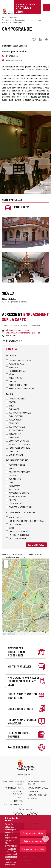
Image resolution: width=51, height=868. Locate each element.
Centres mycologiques (18, 531)
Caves (10, 528)
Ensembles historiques (18, 472)
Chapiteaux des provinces (19, 507)
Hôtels (11, 374)
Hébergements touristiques (20, 388)
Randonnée (13, 409)
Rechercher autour (36, 545)
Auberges (12, 367)
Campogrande (16, 22)
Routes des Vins (15, 517)
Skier (10, 406)
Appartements (14, 378)
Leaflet (6, 632)
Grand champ (21, 207)
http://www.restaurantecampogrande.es (23, 333)
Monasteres (13, 486)
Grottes (11, 402)
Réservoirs (13, 423)
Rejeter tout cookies (33, 841)
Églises (11, 482)
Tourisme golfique (16, 427)
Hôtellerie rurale (16, 371)
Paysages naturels (16, 399)
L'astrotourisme (15, 455)
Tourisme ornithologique (19, 413)
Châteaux (12, 475)
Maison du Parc (14, 420)
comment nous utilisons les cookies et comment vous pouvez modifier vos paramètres (11, 856)
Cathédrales (13, 479)
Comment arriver (11, 341)
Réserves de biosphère (18, 448)
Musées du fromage (16, 538)
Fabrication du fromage (18, 535)
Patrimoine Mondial (16, 465)
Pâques (11, 468)
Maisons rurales (15, 364)
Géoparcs (12, 451)
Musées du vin (14, 524)
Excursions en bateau (17, 441)
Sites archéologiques (17, 493)
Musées (11, 500)
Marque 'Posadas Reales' (19, 360)
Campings (12, 381)
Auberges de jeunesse (18, 385)
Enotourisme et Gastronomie (11, 19)
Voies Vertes (13, 434)
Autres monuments (16, 497)
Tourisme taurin (15, 430)
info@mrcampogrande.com (17, 330)
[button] (6, 562)
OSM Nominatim (9, 634)
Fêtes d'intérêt (14, 504)
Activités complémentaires (20, 444)
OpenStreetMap (22, 632)
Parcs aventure (15, 416)
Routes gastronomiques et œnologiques (26, 521)
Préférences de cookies (33, 849)
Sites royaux (13, 490)
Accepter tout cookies (33, 833)
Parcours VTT (14, 437)
